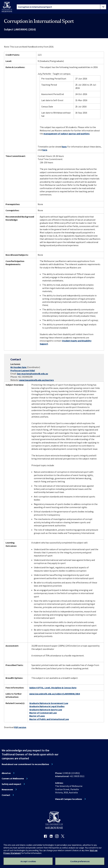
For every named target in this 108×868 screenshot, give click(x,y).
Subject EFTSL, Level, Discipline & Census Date (53, 688)
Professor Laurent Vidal (23, 370)
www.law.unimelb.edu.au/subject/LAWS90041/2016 (55, 694)
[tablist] (61, 7)
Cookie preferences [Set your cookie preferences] (80, 861)
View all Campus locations (69, 799)
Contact (6, 795)
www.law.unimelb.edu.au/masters (36, 380)
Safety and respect (11, 784)
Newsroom (7, 789)
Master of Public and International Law (49, 719)
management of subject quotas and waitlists (66, 134)
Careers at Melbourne (13, 778)
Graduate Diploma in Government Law (49, 703)
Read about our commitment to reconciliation (25, 764)
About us (6, 773)
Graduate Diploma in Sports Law (46, 710)
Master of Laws (37, 716)
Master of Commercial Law (43, 713)
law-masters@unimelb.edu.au (32, 374)
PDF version (20, 727)
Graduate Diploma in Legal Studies (47, 706)
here (64, 147)
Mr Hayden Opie (18, 367)
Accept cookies (28, 861)
